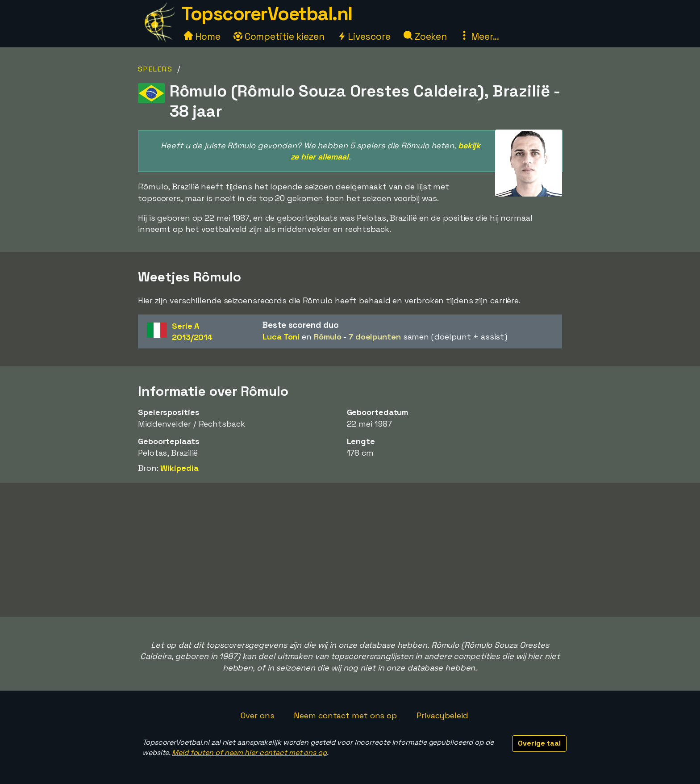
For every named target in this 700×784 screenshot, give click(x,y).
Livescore (364, 36)
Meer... (479, 36)
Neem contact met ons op (345, 715)
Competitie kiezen (279, 36)
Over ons (257, 715)
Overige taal (539, 743)
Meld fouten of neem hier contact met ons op (249, 753)
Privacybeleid (442, 715)
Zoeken (425, 36)
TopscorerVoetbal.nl (267, 14)
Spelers (155, 69)
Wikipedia (179, 468)
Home (202, 36)
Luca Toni (281, 337)
